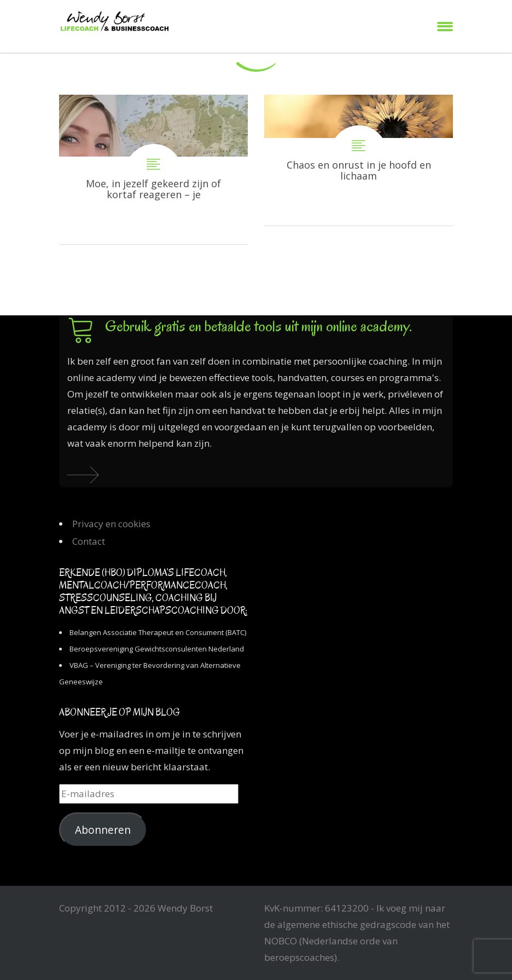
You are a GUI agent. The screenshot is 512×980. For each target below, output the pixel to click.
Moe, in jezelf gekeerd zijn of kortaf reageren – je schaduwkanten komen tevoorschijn (153, 169)
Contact (89, 541)
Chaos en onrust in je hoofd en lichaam (359, 160)
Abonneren (103, 830)
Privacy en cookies (111, 524)
